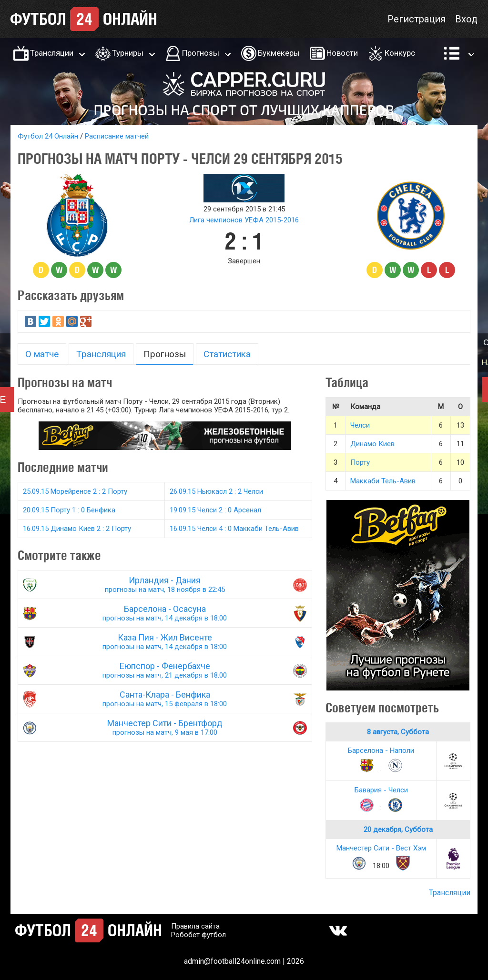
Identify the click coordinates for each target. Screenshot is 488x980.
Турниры (128, 53)
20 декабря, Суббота (398, 830)
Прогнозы (201, 53)
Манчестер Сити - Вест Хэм (381, 848)
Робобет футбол (198, 935)
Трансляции (52, 53)
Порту (360, 462)
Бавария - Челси (381, 790)
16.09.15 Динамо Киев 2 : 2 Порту (77, 529)
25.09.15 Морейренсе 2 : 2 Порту (75, 491)
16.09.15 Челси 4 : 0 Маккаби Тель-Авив (234, 529)
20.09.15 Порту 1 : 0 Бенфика (69, 510)
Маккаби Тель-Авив (383, 481)
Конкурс (400, 53)
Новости (342, 53)
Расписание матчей (117, 136)
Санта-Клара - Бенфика (165, 699)
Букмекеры (279, 53)
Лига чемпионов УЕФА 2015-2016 (244, 220)
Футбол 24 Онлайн (48, 136)
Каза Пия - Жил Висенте (165, 642)
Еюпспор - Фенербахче (165, 670)
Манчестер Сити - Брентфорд (165, 727)
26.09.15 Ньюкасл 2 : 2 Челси (216, 491)
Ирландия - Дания (165, 585)
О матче (42, 354)
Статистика (227, 354)
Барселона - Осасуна (165, 613)
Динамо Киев (372, 444)
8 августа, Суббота (398, 732)
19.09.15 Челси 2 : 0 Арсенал (215, 510)
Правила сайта (195, 926)
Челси (360, 425)
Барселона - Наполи (381, 750)
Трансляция (101, 354)
